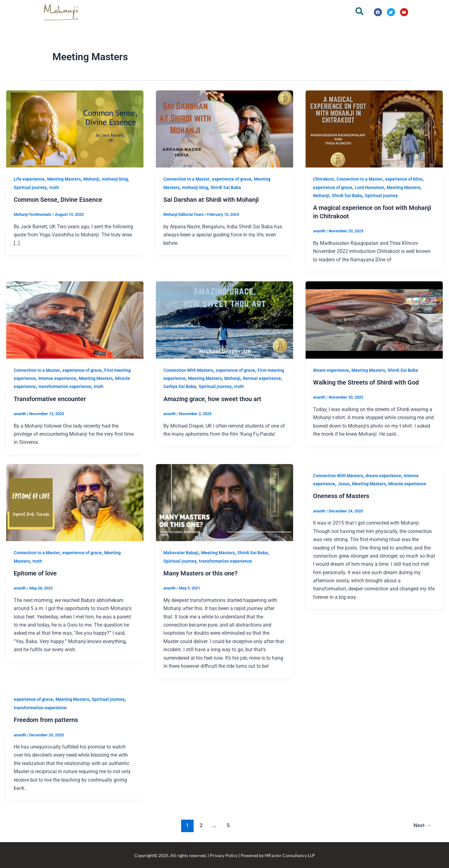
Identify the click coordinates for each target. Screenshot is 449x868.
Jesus (344, 483)
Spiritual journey (30, 187)
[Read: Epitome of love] (75, 502)
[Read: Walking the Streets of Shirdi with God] (374, 319)
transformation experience (65, 386)
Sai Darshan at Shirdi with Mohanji (211, 200)
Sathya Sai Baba (180, 386)
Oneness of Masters (341, 495)
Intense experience (57, 378)
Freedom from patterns (46, 719)
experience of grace (232, 179)
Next (422, 824)
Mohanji (91, 179)
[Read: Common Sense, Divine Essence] (75, 129)
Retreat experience (262, 378)
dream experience (331, 370)
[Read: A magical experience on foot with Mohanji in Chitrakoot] (374, 129)
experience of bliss (404, 179)
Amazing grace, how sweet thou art (212, 398)
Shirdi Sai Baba (226, 187)
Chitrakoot (323, 179)
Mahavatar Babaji (181, 552)
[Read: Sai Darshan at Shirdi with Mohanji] (224, 129)
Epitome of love (35, 573)
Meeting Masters (64, 179)
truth (54, 187)
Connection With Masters (188, 370)
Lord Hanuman (369, 187)
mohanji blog (115, 179)
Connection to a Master (186, 179)
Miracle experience (407, 483)
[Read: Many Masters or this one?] (224, 502)
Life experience (29, 179)
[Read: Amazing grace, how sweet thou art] (224, 319)
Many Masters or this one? (200, 573)
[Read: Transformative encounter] (75, 319)
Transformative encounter (50, 398)
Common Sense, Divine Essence (58, 200)
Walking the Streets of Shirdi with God (366, 382)
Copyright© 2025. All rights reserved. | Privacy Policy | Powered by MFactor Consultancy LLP (225, 854)
